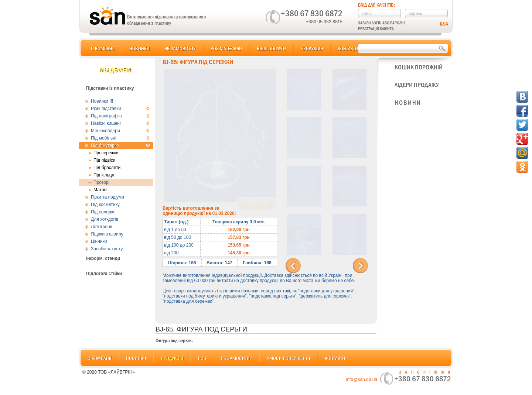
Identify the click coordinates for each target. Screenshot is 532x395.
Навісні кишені (120, 123)
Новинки (139, 48)
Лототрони (102, 227)
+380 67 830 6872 (312, 13)
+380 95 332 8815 (324, 21)
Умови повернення (289, 358)
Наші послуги (271, 48)
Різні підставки (120, 109)
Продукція (312, 48)
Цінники (99, 241)
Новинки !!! (102, 101)
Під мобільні (120, 138)
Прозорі (101, 182)
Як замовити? (180, 48)
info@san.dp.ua (362, 379)
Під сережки (106, 153)
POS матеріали (226, 48)
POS (202, 358)
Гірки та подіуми (108, 197)
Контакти (348, 48)
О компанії (103, 48)
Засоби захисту (107, 249)
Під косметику (105, 205)
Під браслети (107, 168)
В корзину (257, 204)
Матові (100, 190)
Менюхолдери (120, 131)
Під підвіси (105, 160)
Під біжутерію (120, 145)
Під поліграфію (120, 116)
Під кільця (104, 175)
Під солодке (103, 212)
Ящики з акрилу (107, 234)
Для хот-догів (105, 219)
